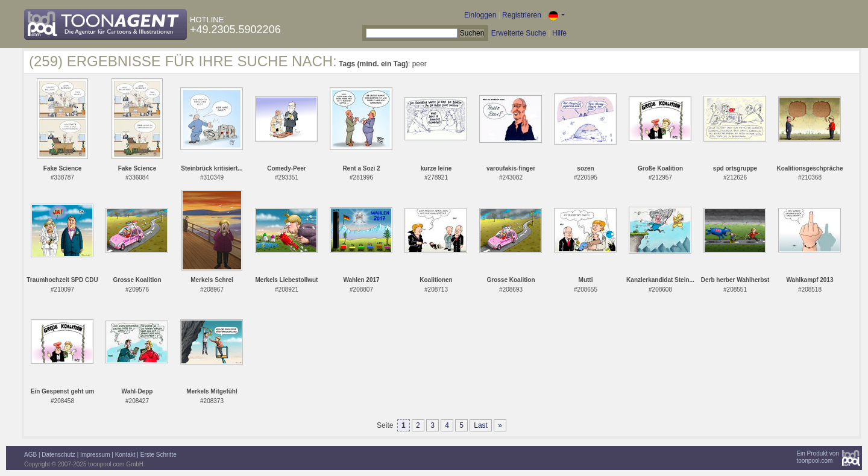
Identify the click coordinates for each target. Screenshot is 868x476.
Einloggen (480, 15)
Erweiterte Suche (519, 33)
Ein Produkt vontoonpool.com (818, 457)
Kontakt (125, 455)
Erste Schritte (159, 455)
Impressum (95, 455)
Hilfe (559, 33)
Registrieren (522, 15)
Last (481, 425)
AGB (30, 455)
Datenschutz (58, 455)
